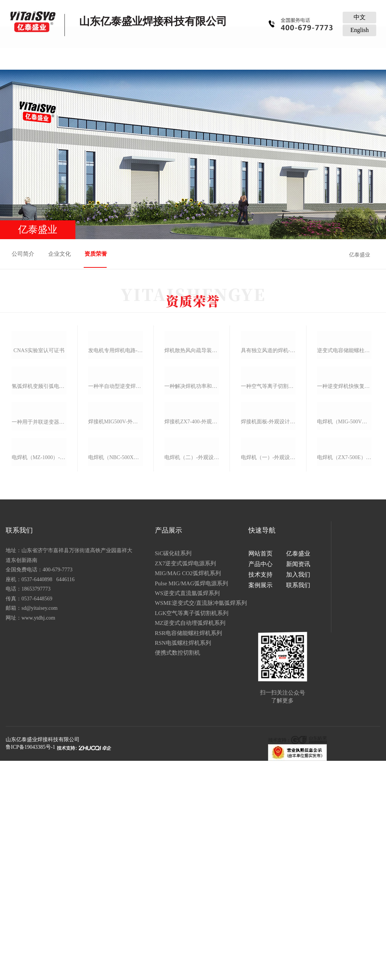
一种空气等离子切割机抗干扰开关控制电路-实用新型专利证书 (268, 523)
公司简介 (23, 254)
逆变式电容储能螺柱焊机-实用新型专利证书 (345, 420)
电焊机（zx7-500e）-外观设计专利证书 (345, 728)
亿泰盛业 (87, 59)
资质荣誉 (97, 254)
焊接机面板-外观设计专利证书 (268, 625)
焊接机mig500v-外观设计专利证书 (115, 625)
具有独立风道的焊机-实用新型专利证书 (268, 420)
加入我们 (257, 59)
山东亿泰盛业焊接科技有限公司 (43, 959)
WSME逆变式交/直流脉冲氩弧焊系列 (183, 876)
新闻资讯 (172, 59)
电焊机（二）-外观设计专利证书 (192, 728)
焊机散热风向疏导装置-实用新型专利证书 (192, 420)
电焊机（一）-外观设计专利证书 (268, 728)
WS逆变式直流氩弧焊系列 (169, 866)
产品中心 (129, 59)
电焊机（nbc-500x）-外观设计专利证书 (115, 728)
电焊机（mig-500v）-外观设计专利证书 (345, 625)
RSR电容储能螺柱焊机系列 (170, 905)
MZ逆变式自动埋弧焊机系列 (172, 896)
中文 (360, 17)
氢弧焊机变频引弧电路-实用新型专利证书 (38, 523)
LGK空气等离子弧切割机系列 (174, 885)
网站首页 (44, 59)
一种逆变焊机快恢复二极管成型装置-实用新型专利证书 (345, 523)
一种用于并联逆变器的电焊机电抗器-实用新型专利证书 (38, 627)
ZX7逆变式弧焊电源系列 (168, 836)
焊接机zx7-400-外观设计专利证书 (192, 625)
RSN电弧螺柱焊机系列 (165, 916)
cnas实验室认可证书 (38, 421)
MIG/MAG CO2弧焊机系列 (170, 846)
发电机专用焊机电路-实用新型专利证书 (115, 420)
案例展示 (299, 59)
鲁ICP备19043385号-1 (30, 966)
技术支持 (214, 59)
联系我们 (342, 59)
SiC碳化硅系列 (155, 826)
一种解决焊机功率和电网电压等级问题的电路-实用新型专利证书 (192, 523)
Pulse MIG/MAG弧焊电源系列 (174, 856)
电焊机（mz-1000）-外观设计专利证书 (38, 730)
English (359, 30)
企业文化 (60, 254)
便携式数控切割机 (159, 925)
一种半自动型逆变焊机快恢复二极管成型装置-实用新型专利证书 (115, 523)
